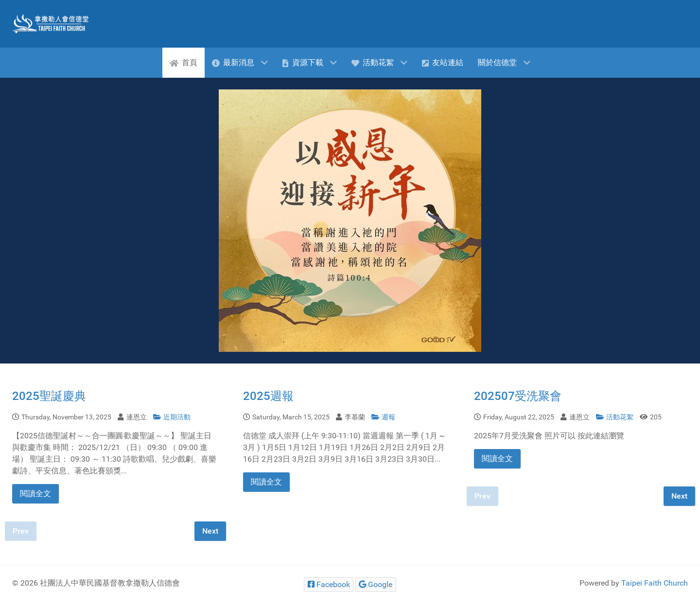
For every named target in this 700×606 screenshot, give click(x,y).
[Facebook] (329, 584)
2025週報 (268, 396)
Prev (21, 531)
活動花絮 (615, 417)
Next (210, 531)
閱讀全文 (35, 493)
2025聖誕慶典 (49, 396)
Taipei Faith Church (655, 583)
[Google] (376, 584)
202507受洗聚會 (518, 396)
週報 (383, 417)
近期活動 (172, 417)
